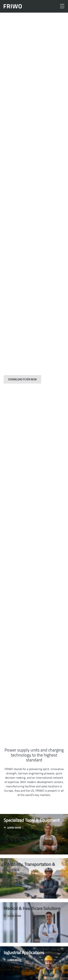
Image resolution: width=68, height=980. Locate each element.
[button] (23, 728)
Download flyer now (22, 379)
